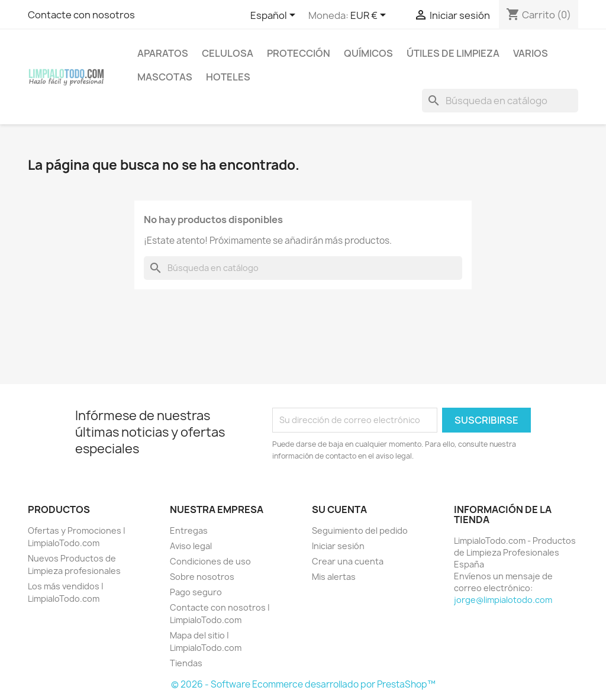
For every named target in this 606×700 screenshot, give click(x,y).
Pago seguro (196, 592)
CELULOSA (228, 53)
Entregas (189, 530)
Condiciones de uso (210, 561)
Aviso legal (191, 546)
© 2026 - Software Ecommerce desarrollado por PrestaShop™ (303, 684)
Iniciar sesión (338, 546)
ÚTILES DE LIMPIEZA (453, 53)
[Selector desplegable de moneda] (370, 16)
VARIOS (531, 53)
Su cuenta (339, 509)
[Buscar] (500, 101)
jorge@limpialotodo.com (503, 600)
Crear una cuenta (348, 561)
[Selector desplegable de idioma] (275, 16)
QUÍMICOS (368, 53)
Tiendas (186, 663)
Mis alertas (334, 577)
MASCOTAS (165, 77)
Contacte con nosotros (81, 15)
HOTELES (228, 77)
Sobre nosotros (202, 577)
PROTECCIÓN (299, 53)
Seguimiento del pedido (360, 530)
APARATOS (163, 53)
